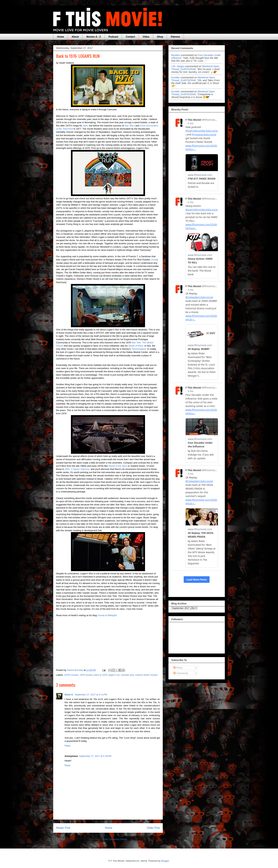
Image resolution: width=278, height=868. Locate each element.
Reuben (176, 55)
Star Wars (130, 126)
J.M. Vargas (178, 66)
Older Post (153, 828)
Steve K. (69, 695)
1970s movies (71, 675)
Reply (67, 746)
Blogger (165, 861)
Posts (178, 668)
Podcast (113, 37)
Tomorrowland (139, 349)
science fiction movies (146, 675)
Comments (181, 673)
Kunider (176, 77)
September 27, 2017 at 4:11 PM (91, 695)
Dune (154, 260)
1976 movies (86, 675)
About (75, 37)
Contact (130, 37)
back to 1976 (101, 675)
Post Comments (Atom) (115, 839)
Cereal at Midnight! (107, 615)
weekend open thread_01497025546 (195, 68)
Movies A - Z (94, 37)
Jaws (85, 126)
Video (146, 37)
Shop (160, 37)
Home (61, 37)
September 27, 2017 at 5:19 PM (95, 756)
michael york (127, 675)
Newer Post (63, 828)
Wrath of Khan (136, 346)
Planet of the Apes (118, 466)
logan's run (114, 675)
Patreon (175, 37)
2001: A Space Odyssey (77, 469)
